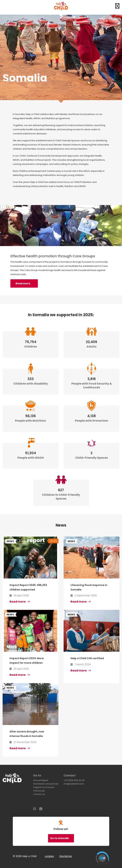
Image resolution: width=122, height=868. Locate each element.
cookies (49, 856)
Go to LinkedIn (60, 838)
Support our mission (44, 787)
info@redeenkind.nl (74, 784)
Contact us (39, 794)
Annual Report (41, 780)
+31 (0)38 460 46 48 (74, 780)
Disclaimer (66, 856)
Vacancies (39, 791)
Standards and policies (46, 784)
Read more (23, 283)
